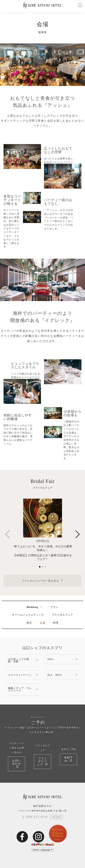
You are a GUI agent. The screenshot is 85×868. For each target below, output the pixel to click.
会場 (43, 623)
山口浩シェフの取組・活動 (19, 660)
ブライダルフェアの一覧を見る (40, 581)
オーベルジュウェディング (28, 615)
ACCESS (56, 817)
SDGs (51, 659)
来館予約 (68, 759)
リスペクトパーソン (20, 675)
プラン (54, 607)
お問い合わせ (17, 762)
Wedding (32, 607)
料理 (56, 623)
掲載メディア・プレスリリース (20, 690)
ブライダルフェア (62, 615)
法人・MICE (55, 675)
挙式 (29, 623)
